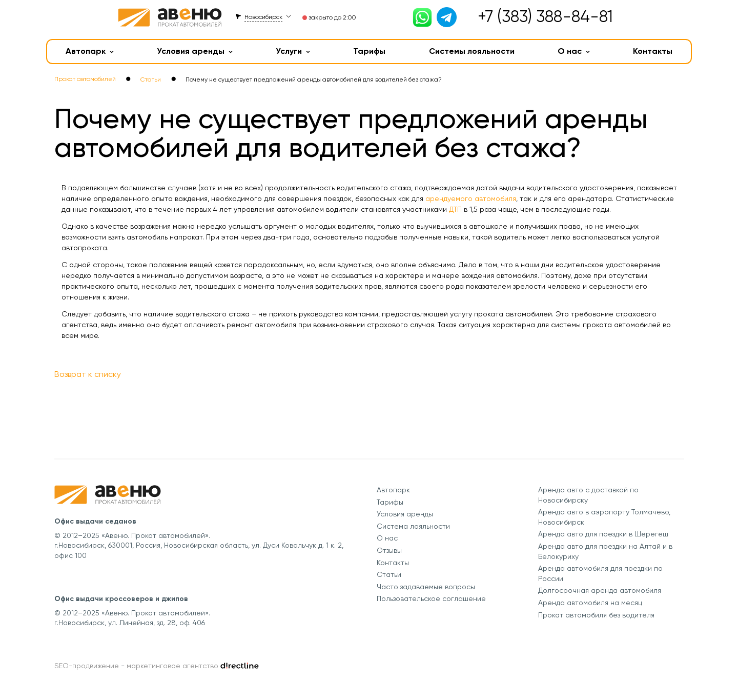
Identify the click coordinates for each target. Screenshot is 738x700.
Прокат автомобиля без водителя (596, 615)
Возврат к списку (88, 374)
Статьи (389, 574)
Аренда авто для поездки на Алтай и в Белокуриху (605, 551)
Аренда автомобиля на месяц (590, 603)
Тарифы (369, 51)
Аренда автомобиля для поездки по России (600, 573)
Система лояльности (413, 526)
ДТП (455, 209)
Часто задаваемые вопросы (426, 587)
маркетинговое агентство (172, 666)
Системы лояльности (472, 51)
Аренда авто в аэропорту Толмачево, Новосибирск (604, 517)
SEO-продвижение (87, 666)
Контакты (653, 51)
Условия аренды (195, 51)
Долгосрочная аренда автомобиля (600, 590)
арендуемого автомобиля (471, 198)
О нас (574, 51)
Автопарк (90, 51)
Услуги (293, 51)
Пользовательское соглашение (431, 598)
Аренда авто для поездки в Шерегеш (603, 534)
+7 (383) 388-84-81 (545, 17)
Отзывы (389, 550)
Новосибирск (263, 17)
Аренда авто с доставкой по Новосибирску (588, 495)
